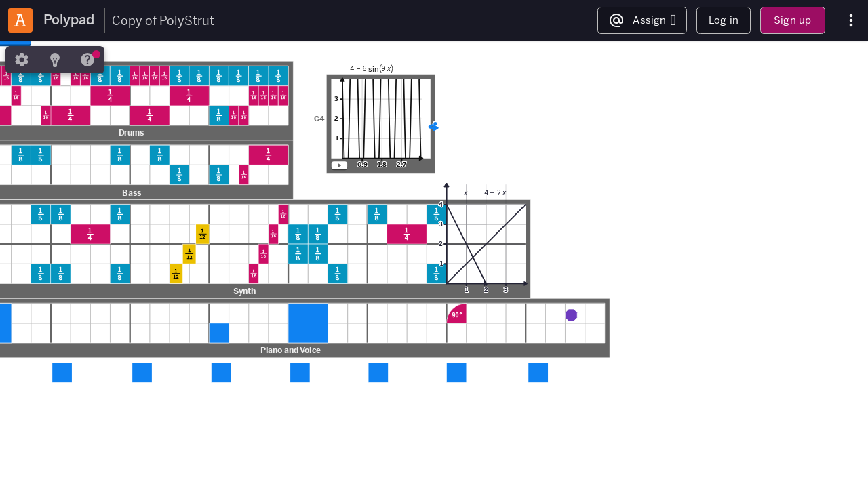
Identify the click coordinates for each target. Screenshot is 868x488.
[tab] (22, 60)
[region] (434, 264)
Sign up (792, 20)
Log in (724, 20)
